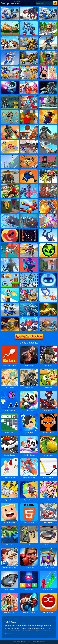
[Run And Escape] (10, 274)
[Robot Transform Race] (29, 37)
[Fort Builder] (10, 170)
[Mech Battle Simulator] (29, 155)
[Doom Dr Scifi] (10, 126)
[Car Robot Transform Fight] (29, 289)
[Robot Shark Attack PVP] (29, 303)
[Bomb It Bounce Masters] (48, 111)
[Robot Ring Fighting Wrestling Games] (48, 170)
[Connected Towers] (10, 215)
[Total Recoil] (29, 96)
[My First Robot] (48, 67)
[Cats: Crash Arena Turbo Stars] (29, 126)
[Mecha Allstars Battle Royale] (48, 7)
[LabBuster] (10, 81)
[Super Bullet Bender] (10, 229)
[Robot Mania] (48, 155)
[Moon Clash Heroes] (48, 200)
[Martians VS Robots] (29, 111)
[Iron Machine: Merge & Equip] (10, 289)
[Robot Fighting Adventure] (48, 318)
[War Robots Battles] (10, 37)
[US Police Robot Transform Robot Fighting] (29, 141)
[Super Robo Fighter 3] (48, 185)
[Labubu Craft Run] (48, 22)
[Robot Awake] (48, 274)
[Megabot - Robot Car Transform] (10, 303)
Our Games (16, 642)
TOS (30, 642)
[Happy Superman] (29, 81)
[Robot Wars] (48, 289)
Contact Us (24, 642)
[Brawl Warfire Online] (29, 259)
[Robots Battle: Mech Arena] (10, 7)
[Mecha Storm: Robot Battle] (10, 52)
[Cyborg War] (10, 96)
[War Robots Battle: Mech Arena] (29, 22)
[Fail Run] (48, 229)
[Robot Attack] (10, 259)
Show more (9, 634)
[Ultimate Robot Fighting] (10, 67)
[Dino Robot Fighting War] (10, 22)
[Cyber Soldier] (10, 111)
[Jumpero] (10, 244)
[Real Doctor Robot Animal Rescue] (10, 185)
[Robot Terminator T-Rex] (29, 7)
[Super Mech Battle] (10, 318)
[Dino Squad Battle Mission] (29, 244)
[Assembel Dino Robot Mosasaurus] (48, 81)
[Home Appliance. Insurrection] (48, 259)
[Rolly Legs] (29, 170)
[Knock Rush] (48, 215)
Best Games (42, 642)
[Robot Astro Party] (48, 52)
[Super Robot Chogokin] (29, 67)
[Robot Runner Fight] (29, 318)
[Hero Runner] (10, 155)
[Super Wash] (48, 141)
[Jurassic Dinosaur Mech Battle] (48, 37)
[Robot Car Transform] (29, 52)
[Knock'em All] (29, 200)
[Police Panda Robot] (29, 274)
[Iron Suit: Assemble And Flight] (29, 185)
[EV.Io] (29, 215)
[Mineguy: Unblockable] (10, 200)
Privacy (34, 642)
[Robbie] (48, 96)
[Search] (44, 3)
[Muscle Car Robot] (48, 126)
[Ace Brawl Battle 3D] (48, 244)
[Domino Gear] (10, 141)
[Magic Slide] (29, 229)
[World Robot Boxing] (48, 303)
